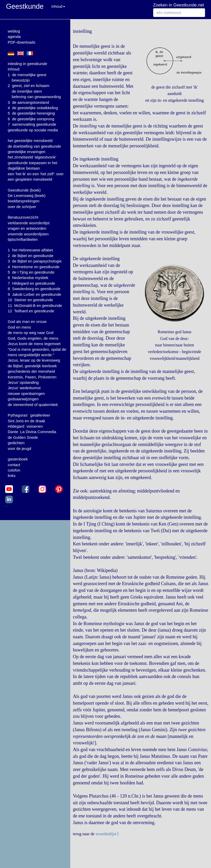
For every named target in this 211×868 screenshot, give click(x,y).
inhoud (14, 69)
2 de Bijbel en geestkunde (31, 256)
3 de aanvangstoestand (28, 102)
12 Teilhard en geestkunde (31, 311)
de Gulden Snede (23, 437)
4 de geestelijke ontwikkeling (33, 108)
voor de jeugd (19, 448)
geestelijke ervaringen (27, 152)
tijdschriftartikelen (23, 239)
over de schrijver (22, 207)
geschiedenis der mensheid (31, 371)
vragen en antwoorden (27, 228)
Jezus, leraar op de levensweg (34, 360)
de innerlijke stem (27, 91)
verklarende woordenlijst (29, 223)
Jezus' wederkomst (24, 388)
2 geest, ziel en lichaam (29, 86)
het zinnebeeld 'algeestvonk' (32, 157)
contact (14, 465)
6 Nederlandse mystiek (28, 278)
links (12, 476)
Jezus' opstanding (23, 382)
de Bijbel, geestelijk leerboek (32, 366)
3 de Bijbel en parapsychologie (35, 261)
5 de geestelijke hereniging (31, 113)
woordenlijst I (107, 834)
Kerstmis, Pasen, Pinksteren (32, 377)
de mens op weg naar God (31, 333)
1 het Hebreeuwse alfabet (30, 250)
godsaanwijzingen (23, 399)
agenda (14, 37)
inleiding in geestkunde (28, 64)
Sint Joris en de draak (26, 421)
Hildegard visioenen (25, 426)
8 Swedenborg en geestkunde (34, 289)
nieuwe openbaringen (26, 393)
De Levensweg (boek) (27, 196)
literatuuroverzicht (23, 217)
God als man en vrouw (27, 321)
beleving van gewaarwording (36, 97)
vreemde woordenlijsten (28, 234)
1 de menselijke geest (27, 75)
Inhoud (58, 6)
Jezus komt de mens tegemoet (34, 344)
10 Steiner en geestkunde (30, 300)
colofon (14, 470)
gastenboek (18, 459)
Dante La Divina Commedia (32, 432)
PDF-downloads (22, 42)
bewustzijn (21, 80)
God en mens (19, 327)
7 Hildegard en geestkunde (31, 283)
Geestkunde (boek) (24, 190)
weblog (14, 31)
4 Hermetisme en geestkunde (34, 267)
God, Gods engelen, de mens (33, 338)
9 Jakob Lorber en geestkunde (34, 294)
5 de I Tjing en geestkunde (31, 272)
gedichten (16, 443)
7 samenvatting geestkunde (32, 124)
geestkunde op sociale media (33, 130)
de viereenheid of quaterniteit (33, 405)
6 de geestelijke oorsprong (31, 119)
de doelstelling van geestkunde (34, 146)
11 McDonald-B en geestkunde (35, 305)
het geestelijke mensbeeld (30, 141)
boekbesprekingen (24, 201)
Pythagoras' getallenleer (29, 415)
